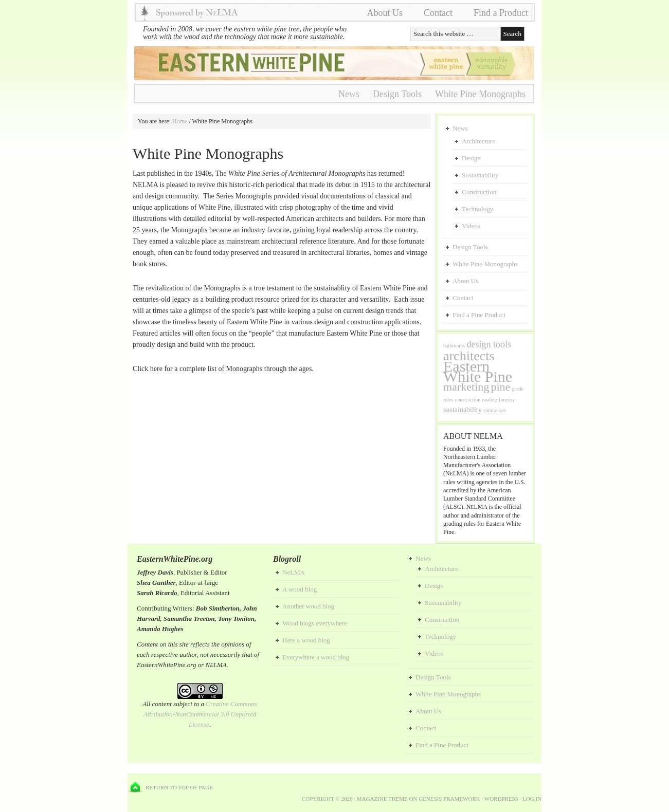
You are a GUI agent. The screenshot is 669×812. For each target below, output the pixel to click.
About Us (385, 13)
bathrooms (454, 346)
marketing (466, 387)
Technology (477, 209)
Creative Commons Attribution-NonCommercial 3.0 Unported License (200, 714)
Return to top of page (179, 787)
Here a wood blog (306, 640)
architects (469, 356)
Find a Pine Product (479, 315)
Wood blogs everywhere (315, 623)
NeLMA (294, 572)
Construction (479, 192)
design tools (489, 344)
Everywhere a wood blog (316, 657)
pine (500, 387)
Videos (471, 226)
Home (180, 121)
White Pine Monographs (480, 94)
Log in (532, 799)
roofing (489, 400)
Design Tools (397, 94)
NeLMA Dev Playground (330, 63)
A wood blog (300, 589)
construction (468, 400)
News (349, 94)
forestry (507, 400)
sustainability (463, 410)
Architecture (478, 141)
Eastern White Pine (478, 371)
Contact (438, 13)
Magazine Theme (382, 799)
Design (471, 158)
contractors (495, 410)
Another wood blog (308, 606)
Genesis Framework (449, 799)
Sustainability (480, 175)
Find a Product (501, 13)
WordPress (501, 799)
